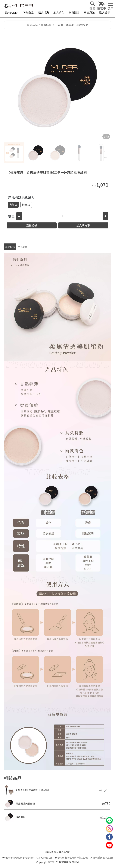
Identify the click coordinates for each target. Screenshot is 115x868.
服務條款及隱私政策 (57, 852)
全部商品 (32, 25)
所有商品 (28, 12)
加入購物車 (83, 225)
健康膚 (26, 205)
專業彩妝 (89, 12)
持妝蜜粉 (21, 817)
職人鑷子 (105, 12)
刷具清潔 (74, 12)
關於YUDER (11, 12)
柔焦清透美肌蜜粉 (21, 197)
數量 (12, 216)
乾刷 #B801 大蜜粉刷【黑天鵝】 (33, 790)
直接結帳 (32, 225)
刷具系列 (59, 12)
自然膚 (13, 205)
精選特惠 (44, 12)
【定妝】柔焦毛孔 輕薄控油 (72, 25)
